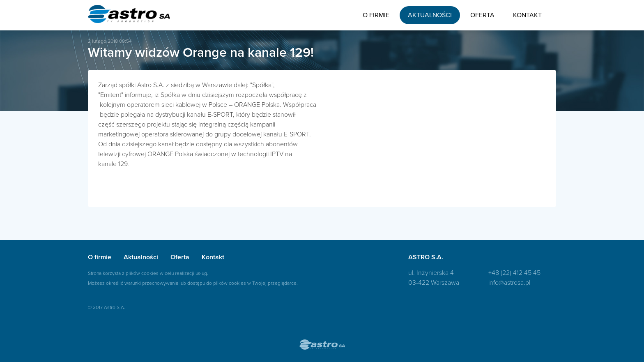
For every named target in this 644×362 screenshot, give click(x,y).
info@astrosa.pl (509, 283)
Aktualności (430, 15)
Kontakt (527, 15)
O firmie (376, 15)
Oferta (482, 15)
